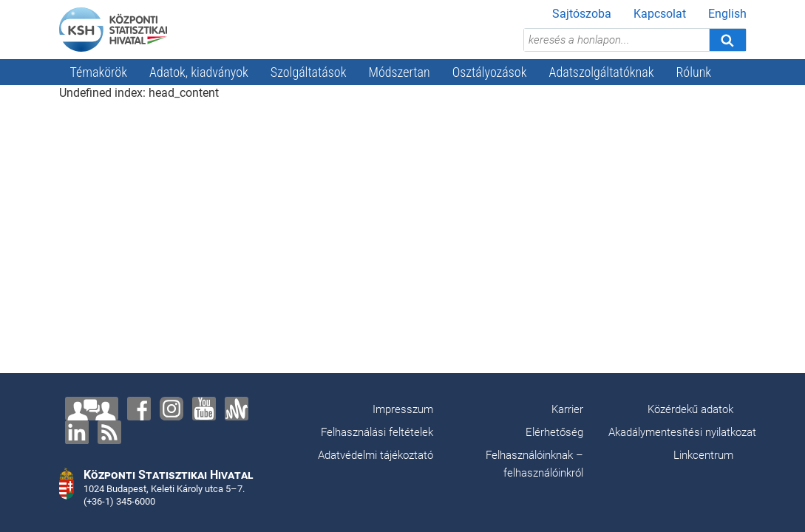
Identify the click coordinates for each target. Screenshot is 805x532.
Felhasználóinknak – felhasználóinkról (534, 464)
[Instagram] (171, 409)
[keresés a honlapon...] (617, 40)
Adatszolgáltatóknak (602, 72)
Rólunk (693, 72)
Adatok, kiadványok (199, 72)
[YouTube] (204, 409)
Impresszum (403, 409)
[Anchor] (237, 409)
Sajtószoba (582, 14)
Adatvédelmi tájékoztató (376, 455)
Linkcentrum (703, 455)
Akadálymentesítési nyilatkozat (682, 432)
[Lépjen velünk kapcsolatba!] (92, 409)
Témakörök (99, 72)
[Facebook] (139, 409)
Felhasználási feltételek (377, 432)
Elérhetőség (554, 432)
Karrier (567, 409)
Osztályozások (490, 72)
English (727, 14)
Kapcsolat (660, 14)
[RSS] (109, 432)
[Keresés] (727, 40)
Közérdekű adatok (690, 409)
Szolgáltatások (309, 72)
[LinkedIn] (77, 432)
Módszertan (399, 72)
